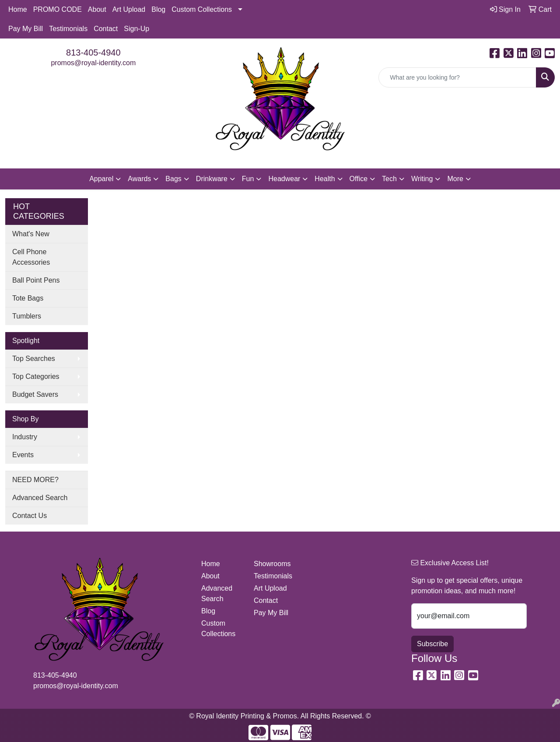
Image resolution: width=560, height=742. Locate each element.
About (97, 9)
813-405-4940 (93, 52)
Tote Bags (28, 298)
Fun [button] (248, 179)
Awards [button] (139, 179)
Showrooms (272, 564)
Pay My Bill (26, 29)
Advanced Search (40, 498)
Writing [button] (422, 179)
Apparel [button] (101, 179)
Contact (106, 29)
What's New (31, 234)
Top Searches (34, 359)
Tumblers (27, 316)
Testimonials (68, 29)
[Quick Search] (457, 77)
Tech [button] (389, 179)
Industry (25, 437)
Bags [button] (173, 179)
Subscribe (432, 644)
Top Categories (36, 376)
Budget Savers (35, 394)
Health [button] (325, 179)
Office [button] (359, 179)
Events (23, 455)
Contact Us (30, 516)
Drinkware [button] (212, 179)
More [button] (455, 179)
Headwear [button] (284, 179)
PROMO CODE (58, 9)
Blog (158, 9)
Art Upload (129, 9)
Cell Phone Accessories (31, 257)
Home (18, 9)
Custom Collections (202, 9)
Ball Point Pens (36, 280)
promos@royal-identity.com (93, 63)
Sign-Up (136, 29)
